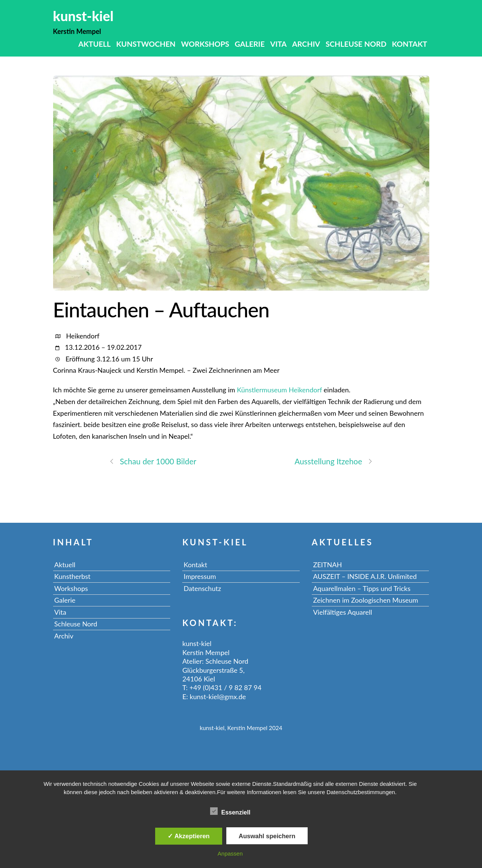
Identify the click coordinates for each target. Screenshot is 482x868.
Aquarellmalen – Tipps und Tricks (362, 588)
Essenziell (230, 811)
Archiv (306, 44)
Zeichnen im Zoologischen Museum (365, 600)
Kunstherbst (72, 576)
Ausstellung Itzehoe (334, 461)
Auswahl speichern (267, 836)
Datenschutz (202, 588)
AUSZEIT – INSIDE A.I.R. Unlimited (365, 576)
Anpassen (230, 853)
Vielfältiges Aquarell (342, 612)
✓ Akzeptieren (189, 836)
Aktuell (95, 44)
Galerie (250, 44)
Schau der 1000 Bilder (153, 461)
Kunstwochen (146, 44)
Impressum (200, 576)
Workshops (205, 44)
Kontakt (410, 44)
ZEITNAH (327, 565)
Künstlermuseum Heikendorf (279, 390)
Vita (278, 44)
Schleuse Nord (356, 44)
